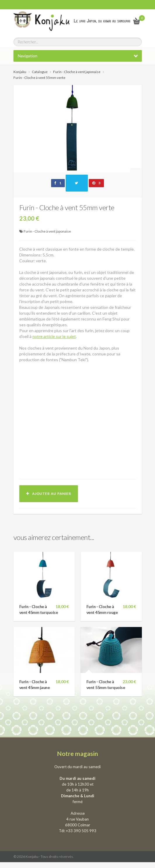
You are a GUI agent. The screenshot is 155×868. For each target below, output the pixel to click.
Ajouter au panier (49, 494)
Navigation (28, 56)
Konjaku (20, 72)
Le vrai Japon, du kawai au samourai (102, 21)
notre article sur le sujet (54, 336)
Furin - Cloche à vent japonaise (47, 231)
